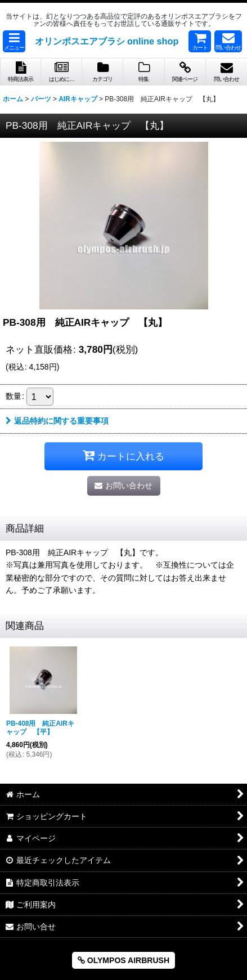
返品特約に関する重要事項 (57, 421)
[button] (14, 41)
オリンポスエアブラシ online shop (107, 41)
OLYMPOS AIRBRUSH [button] (123, 960)
